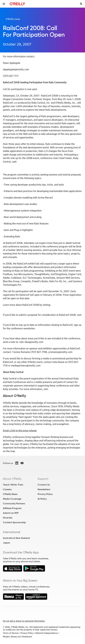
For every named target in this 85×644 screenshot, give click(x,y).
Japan (6, 543)
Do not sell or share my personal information (24, 621)
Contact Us (44, 485)
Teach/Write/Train (13, 485)
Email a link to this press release (20, 430)
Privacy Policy (45, 494)
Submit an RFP (11, 513)
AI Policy (42, 499)
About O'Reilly (12, 479)
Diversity (8, 518)
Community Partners (14, 504)
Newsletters (44, 489)
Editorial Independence (46, 633)
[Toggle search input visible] (81, 4)
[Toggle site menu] (4, 4)
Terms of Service (11, 633)
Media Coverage (12, 499)
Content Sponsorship (14, 522)
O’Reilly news (13, 19)
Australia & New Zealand (16, 538)
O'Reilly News (10, 494)
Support (43, 479)
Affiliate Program (12, 508)
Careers (7, 489)
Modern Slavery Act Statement (17, 637)
